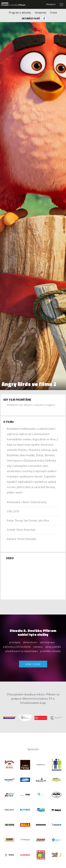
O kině (54, 13)
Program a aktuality (20, 13)
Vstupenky (41, 13)
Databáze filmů (31, 18)
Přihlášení (51, 4)
